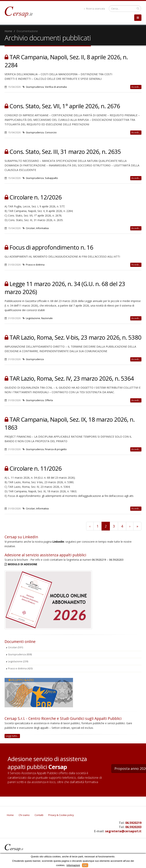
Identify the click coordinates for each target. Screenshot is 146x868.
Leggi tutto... (12, 736)
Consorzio (51, 132)
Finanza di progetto (56, 449)
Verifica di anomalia (56, 87)
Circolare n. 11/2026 (36, 468)
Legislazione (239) (18, 661)
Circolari (30, 228)
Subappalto (51, 178)
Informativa (42, 228)
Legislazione (33, 318)
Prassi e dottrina (35, 265)
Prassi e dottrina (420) (20, 668)
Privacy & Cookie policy (61, 815)
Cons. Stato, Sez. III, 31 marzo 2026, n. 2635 (65, 152)
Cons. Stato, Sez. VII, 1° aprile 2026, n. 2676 (65, 106)
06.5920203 (116, 560)
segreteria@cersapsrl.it (123, 831)
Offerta (49, 400)
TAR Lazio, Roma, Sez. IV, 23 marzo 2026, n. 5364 (72, 378)
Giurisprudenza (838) (20, 654)
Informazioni (73, 865)
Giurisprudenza (35, 87)
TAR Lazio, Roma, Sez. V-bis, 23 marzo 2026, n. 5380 (75, 337)
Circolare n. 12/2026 (36, 197)
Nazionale (47, 318)
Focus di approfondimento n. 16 (51, 247)
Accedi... (136, 87)
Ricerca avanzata (94, 9)
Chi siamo (24, 815)
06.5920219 (99, 560)
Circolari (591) (15, 647)
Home (8, 31)
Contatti (39, 815)
